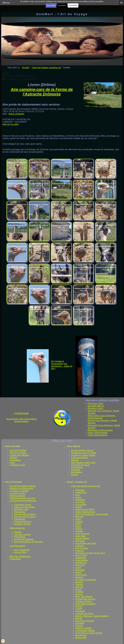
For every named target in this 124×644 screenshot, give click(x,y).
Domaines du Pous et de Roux (90, 553)
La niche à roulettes (19, 491)
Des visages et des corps (83, 463)
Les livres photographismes (23, 501)
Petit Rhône (20, 537)
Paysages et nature (80, 465)
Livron (78, 568)
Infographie (15, 559)
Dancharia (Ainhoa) (85, 621)
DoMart (13, 458)
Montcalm (80, 541)
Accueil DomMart (18, 450)
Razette (18, 532)
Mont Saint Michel (84, 597)
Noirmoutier (81, 638)
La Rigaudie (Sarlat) (85, 631)
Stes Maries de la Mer (86, 543)
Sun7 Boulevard (22, 550)
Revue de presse (18, 453)
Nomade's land (21, 509)
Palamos (80, 551)
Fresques (76, 470)
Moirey (79, 589)
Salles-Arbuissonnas (85, 512)
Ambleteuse (81, 563)
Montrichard (81, 635)
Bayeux (79, 594)
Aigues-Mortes (82, 539)
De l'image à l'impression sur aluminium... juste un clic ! (62, 365)
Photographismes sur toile (22, 498)
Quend (79, 507)
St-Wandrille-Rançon (85, 599)
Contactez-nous (17, 465)
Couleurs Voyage (22, 524)
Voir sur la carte (10, 124)
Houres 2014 (20, 552)
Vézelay (79, 531)
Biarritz (79, 618)
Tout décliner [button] (62, 5)
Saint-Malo (81, 536)
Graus (78, 497)
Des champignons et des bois (28, 542)
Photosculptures (17, 496)
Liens (12, 463)
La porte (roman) (18, 493)
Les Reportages (17, 546)
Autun (78, 519)
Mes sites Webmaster (20, 556)
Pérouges (80, 490)
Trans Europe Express (25, 514)
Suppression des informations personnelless (21, 420)
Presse (74, 475)
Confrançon (81, 492)
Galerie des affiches (19, 455)
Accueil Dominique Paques (23, 486)
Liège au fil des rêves (24, 507)
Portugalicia (20, 512)
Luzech (79, 609)
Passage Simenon (23, 522)
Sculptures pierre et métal (83, 453)
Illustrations (15, 460)
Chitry (78, 524)
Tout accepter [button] (51, 5)
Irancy (78, 526)
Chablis (79, 522)
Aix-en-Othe (81, 555)
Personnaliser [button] (73, 5)
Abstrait (75, 460)
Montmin (79, 577)
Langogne (80, 611)
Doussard (80, 570)
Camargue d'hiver (23, 505)
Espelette (80, 623)
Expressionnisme (79, 458)
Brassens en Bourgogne (21, 488)
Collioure (80, 546)
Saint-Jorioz (81, 575)
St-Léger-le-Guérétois (86, 580)
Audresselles (82, 560)
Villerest (79, 585)
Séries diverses (17, 528)
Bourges (79, 517)
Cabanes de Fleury (85, 614)
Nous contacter (16, 114)
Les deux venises (22, 535)
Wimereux (80, 565)
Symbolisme (77, 467)
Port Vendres (82, 548)
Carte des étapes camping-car (86, 486)
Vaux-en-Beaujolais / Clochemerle (92, 514)
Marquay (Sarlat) (83, 628)
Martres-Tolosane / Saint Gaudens (92, 616)
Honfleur (79, 592)
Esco (78, 495)
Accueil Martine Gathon (82, 450)
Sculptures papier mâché (83, 455)
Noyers (79, 529)
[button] (3, 641)
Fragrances (19, 519)
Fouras (79, 606)
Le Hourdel (81, 505)
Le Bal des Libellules (24, 539)
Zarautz (79, 626)
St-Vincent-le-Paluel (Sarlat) (89, 633)
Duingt (78, 572)
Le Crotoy (80, 502)
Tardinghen (81, 558)
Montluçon (80, 500)
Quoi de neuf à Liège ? (25, 517)
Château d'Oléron (84, 601)
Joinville (79, 587)
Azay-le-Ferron (83, 534)
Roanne (79, 582)
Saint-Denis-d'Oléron (85, 604)
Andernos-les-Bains (85, 509)
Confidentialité (22, 413)
